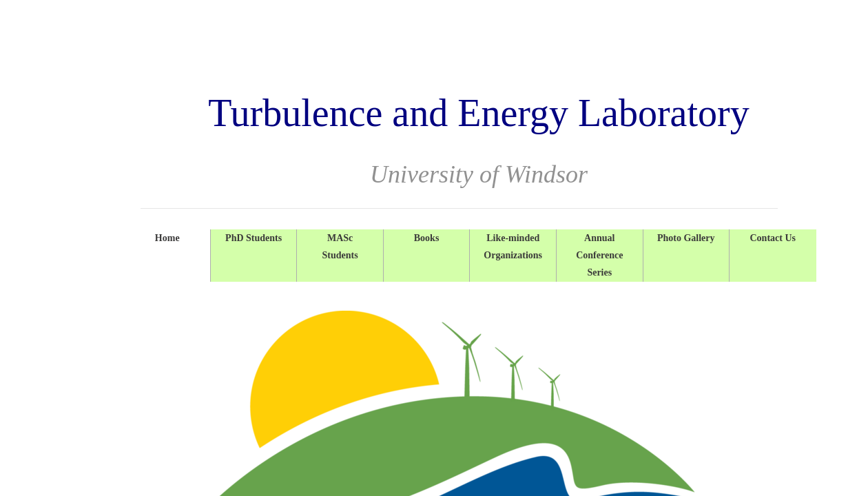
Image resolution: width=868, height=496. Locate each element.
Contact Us (773, 238)
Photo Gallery (686, 238)
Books (427, 238)
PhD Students (254, 238)
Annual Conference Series (599, 255)
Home (167, 238)
